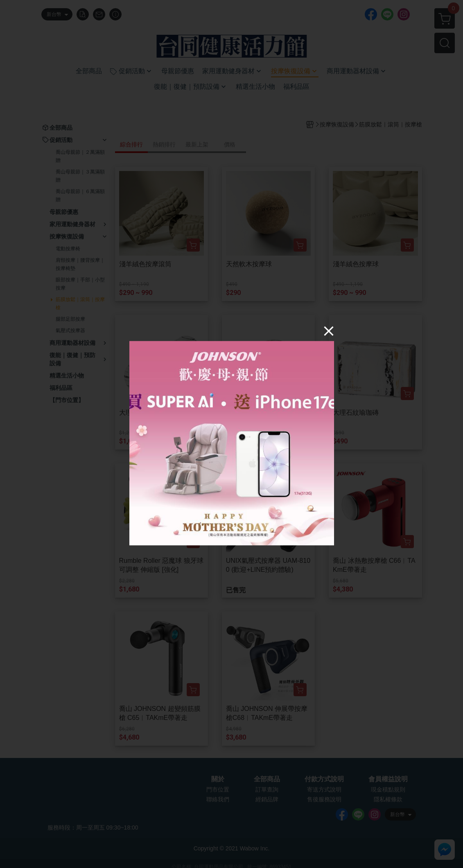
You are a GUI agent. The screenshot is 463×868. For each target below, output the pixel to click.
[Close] (329, 331)
